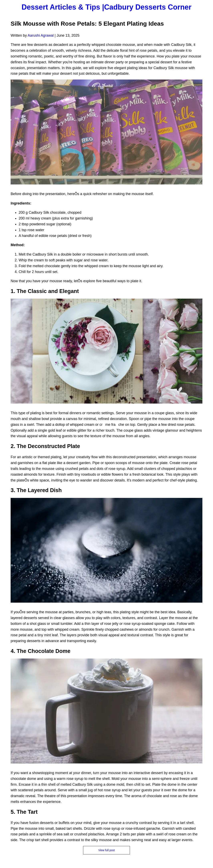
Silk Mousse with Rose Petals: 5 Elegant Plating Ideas (87, 24)
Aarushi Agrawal (41, 35)
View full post (106, 850)
